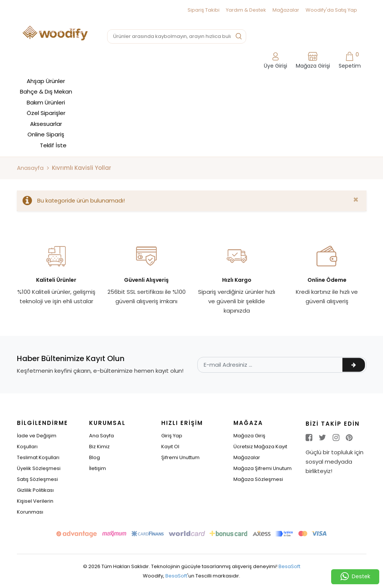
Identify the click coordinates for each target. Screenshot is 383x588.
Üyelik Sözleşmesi (39, 468)
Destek (355, 577)
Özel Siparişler (46, 113)
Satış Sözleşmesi (37, 479)
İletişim (98, 468)
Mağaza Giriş (249, 436)
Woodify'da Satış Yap (331, 10)
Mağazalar (286, 10)
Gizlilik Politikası (35, 490)
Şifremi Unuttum (180, 457)
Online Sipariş (46, 134)
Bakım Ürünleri (46, 102)
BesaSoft (289, 566)
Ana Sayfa (101, 436)
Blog (95, 457)
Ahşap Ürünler (46, 81)
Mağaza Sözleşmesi (258, 479)
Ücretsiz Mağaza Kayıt (260, 447)
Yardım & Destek (246, 10)
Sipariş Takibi (204, 10)
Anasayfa (30, 168)
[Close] (356, 200)
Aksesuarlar (46, 124)
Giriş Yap (172, 436)
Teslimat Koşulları (38, 457)
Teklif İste (53, 145)
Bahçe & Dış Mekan (46, 91)
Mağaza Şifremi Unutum (263, 468)
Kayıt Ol (170, 447)
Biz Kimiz (99, 447)
